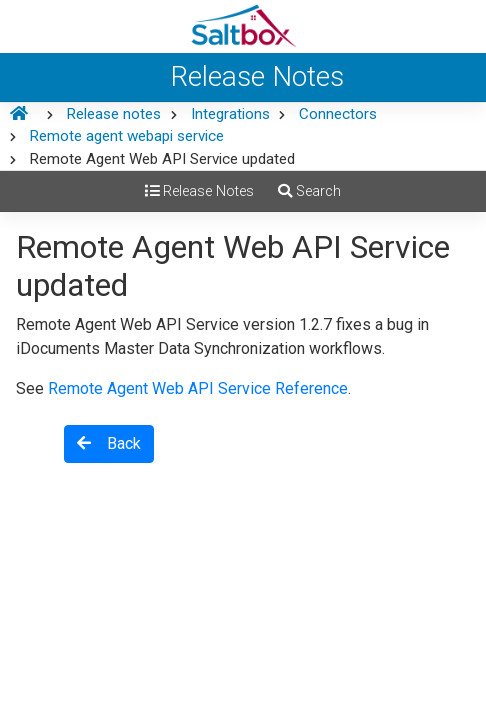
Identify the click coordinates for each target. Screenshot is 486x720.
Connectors (338, 114)
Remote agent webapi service (126, 136)
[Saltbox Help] (243, 26)
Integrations (230, 114)
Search (309, 191)
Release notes (113, 114)
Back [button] (109, 443)
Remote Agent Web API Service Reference (198, 388)
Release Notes (199, 191)
